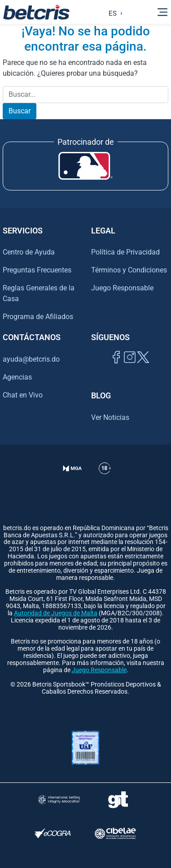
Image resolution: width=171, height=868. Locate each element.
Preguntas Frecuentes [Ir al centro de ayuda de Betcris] (37, 270)
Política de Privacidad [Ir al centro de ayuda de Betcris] (125, 252)
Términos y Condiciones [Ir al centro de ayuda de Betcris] (129, 270)
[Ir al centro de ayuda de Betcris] (105, 479)
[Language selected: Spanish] (113, 12)
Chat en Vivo (23, 395)
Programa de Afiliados (38, 317)
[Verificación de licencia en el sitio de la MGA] (72, 479)
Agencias (17, 377)
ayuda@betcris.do (31, 359)
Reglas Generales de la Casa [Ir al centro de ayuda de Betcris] (39, 293)
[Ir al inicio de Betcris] (36, 12)
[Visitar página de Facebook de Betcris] (116, 367)
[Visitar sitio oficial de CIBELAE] (115, 833)
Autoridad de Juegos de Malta (56, 613)
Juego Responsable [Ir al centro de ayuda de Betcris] (122, 288)
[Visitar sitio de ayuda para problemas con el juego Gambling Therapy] (118, 800)
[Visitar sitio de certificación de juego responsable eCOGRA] (53, 833)
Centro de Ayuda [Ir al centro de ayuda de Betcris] (29, 252)
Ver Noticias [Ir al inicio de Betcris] (110, 417)
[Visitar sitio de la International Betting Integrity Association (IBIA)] (59, 800)
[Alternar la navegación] (162, 12)
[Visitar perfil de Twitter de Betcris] (143, 367)
